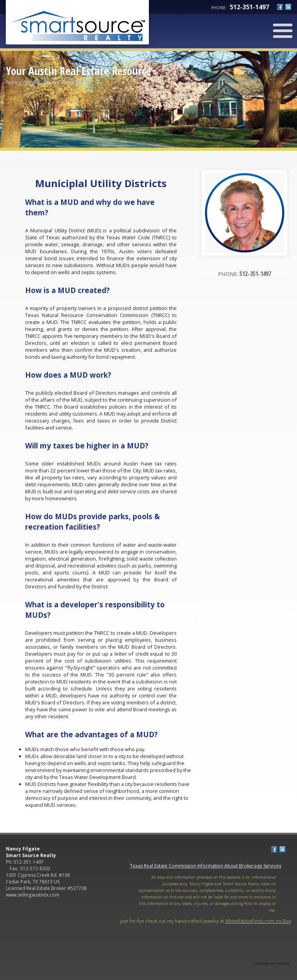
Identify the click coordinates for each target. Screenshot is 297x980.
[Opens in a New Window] (272, 952)
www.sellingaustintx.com (32, 895)
